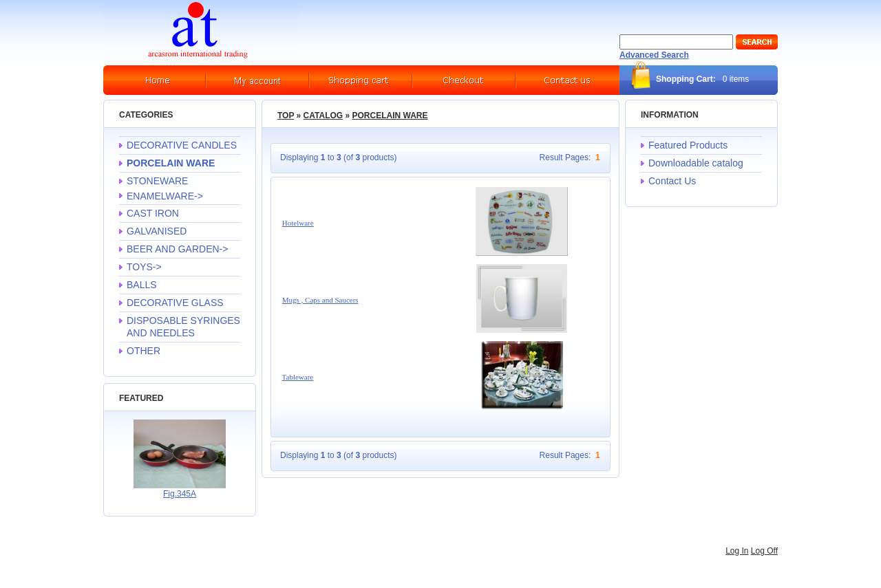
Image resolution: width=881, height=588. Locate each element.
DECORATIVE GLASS (175, 303)
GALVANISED (157, 231)
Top (286, 116)
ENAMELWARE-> (165, 196)
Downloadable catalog (696, 163)
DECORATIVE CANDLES (182, 145)
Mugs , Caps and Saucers (320, 300)
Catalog (323, 116)
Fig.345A (180, 494)
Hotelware (298, 223)
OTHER (144, 351)
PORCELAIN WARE (390, 116)
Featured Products (688, 145)
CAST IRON (153, 213)
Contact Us (672, 181)
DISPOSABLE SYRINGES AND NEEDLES (183, 327)
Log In (737, 551)
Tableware (298, 377)
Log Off (764, 551)
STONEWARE (157, 181)
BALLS (142, 285)
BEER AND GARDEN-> (177, 249)
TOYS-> (144, 267)
